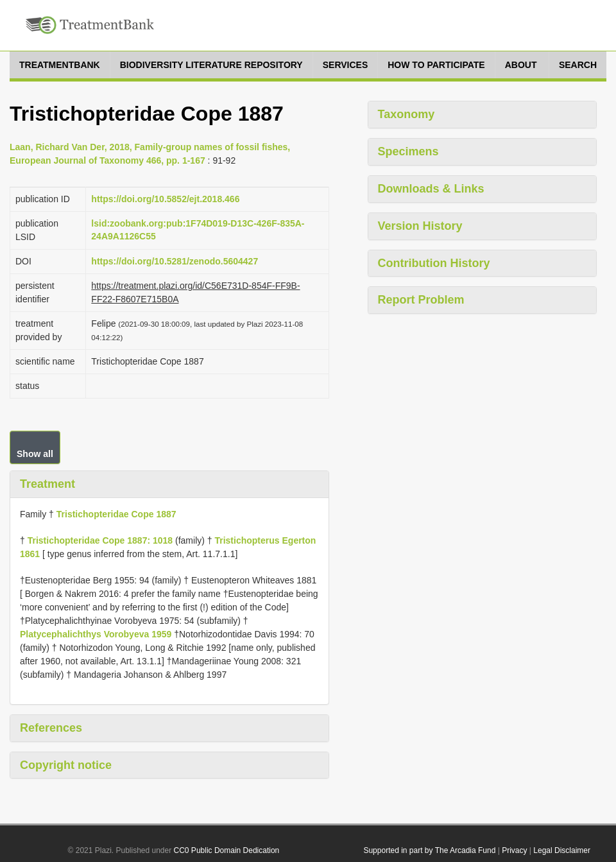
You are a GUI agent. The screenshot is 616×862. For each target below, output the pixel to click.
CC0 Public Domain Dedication (227, 850)
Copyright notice (66, 765)
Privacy (514, 850)
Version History (420, 226)
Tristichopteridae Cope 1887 (116, 514)
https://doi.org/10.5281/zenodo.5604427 (175, 261)
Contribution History (434, 263)
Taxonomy (406, 114)
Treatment (47, 484)
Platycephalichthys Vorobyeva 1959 (96, 634)
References (51, 728)
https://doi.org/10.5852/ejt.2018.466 (165, 199)
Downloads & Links (431, 189)
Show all (35, 454)
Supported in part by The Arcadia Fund (429, 850)
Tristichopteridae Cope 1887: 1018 (100, 540)
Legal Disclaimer (562, 850)
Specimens (408, 151)
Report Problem (421, 300)
